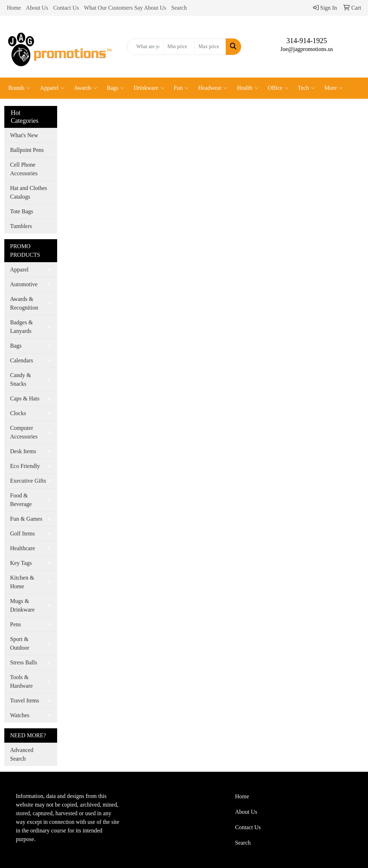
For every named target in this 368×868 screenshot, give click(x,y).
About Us (37, 8)
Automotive (24, 284)
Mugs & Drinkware (22, 605)
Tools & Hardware (21, 681)
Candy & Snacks (20, 379)
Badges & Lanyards (22, 327)
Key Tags (21, 563)
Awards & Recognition (24, 303)
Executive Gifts (28, 481)
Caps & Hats (25, 398)
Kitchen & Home (22, 582)
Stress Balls (24, 662)
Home (14, 8)
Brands (19, 88)
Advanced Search (22, 754)
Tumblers (21, 226)
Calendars (22, 360)
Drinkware (149, 88)
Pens (15, 624)
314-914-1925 (307, 41)
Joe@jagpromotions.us (307, 49)
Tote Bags (22, 211)
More (333, 88)
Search (179, 8)
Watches (20, 715)
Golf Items (22, 533)
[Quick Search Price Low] (179, 47)
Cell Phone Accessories (24, 169)
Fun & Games (26, 519)
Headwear (213, 88)
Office (278, 88)
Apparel (52, 88)
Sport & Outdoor (20, 643)
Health (248, 88)
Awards (86, 88)
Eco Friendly (25, 466)
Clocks (18, 413)
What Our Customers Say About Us (125, 8)
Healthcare (22, 548)
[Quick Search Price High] (210, 47)
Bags (116, 88)
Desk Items (23, 451)
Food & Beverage (21, 500)
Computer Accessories (24, 432)
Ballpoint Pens (27, 150)
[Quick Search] (145, 47)
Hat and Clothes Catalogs (29, 192)
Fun (181, 88)
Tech (307, 88)
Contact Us (66, 8)
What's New (24, 135)
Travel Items (25, 700)
